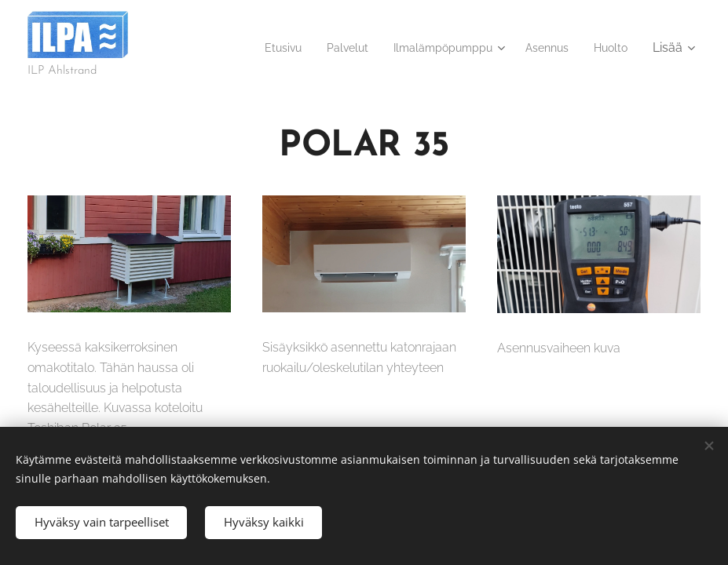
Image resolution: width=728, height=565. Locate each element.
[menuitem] (251, 48)
